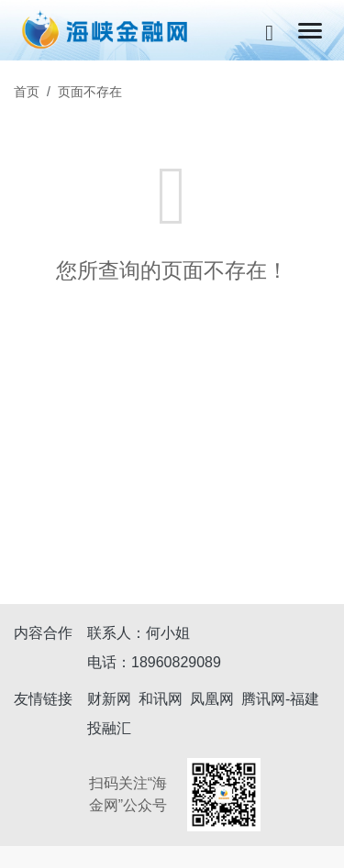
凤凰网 (212, 699)
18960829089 (176, 662)
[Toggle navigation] (310, 31)
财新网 (109, 699)
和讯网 (161, 699)
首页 (27, 92)
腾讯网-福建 (280, 699)
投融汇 (109, 728)
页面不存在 (90, 92)
